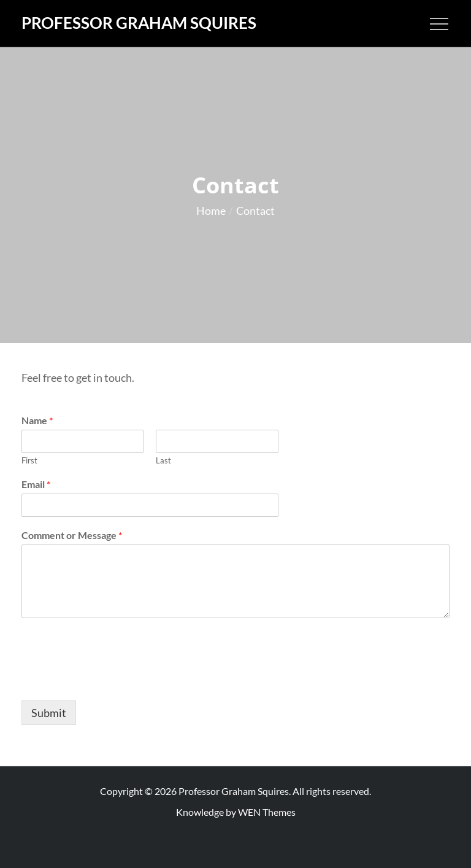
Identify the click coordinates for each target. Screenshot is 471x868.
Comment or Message (72, 535)
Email (36, 484)
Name (37, 420)
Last (163, 460)
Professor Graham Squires (139, 23)
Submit (49, 713)
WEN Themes (267, 812)
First (29, 460)
